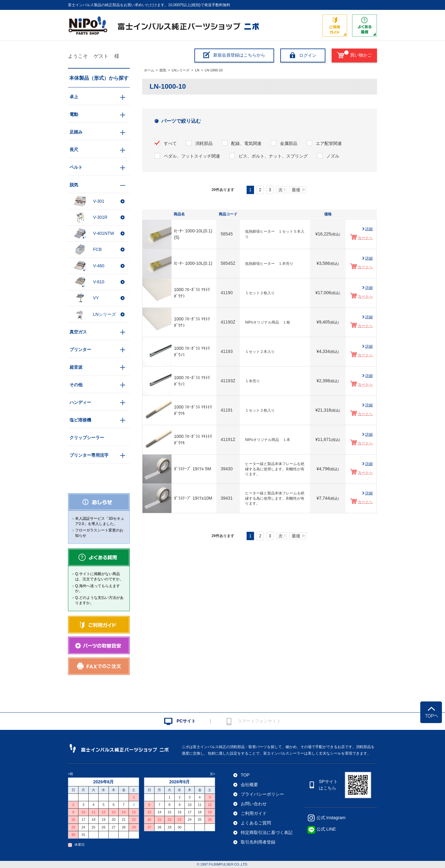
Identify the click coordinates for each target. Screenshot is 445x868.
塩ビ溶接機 (80, 420)
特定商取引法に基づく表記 (267, 832)
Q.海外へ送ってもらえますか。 (97, 589)
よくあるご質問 (256, 823)
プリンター (80, 349)
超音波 (76, 367)
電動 (74, 114)
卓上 (74, 97)
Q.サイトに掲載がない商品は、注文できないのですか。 (99, 576)
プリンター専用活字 (89, 455)
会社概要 (249, 785)
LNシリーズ (180, 70)
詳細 (369, 229)
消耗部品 (204, 143)
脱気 (163, 70)
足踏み (76, 132)
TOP (245, 775)
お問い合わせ (254, 804)
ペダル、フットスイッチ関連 (192, 156)
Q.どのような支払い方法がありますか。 (99, 600)
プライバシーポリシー (262, 794)
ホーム (149, 70)
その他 (76, 385)
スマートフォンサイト (259, 721)
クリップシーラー (87, 438)
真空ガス (78, 332)
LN (197, 70)
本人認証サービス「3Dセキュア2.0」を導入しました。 (100, 521)
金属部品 (289, 143)
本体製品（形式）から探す (99, 78)
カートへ (365, 238)
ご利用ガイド (254, 813)
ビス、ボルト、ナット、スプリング (273, 156)
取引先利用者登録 (258, 842)
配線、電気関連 (246, 143)
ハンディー (80, 402)
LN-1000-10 (214, 70)
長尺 (74, 150)
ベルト (76, 167)
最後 (296, 190)
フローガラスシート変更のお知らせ (99, 533)
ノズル (333, 156)
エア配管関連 (329, 143)
